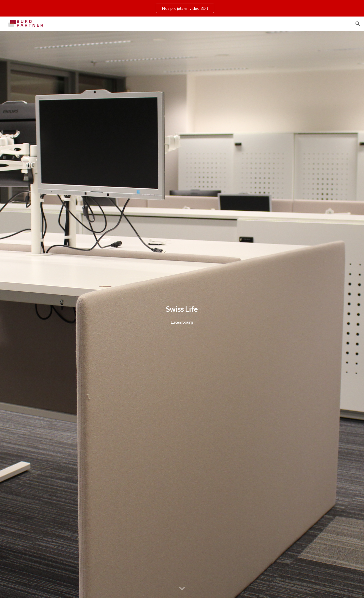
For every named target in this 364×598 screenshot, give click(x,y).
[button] (358, 24)
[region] (182, 8)
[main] (182, 314)
